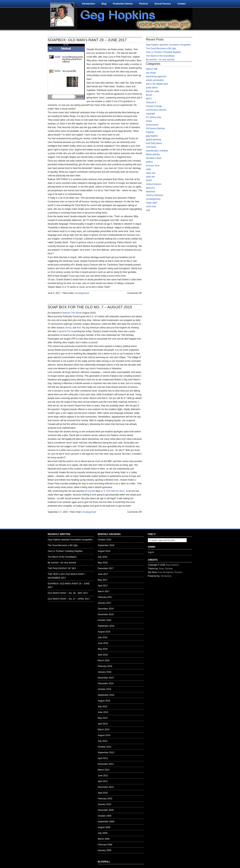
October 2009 (105, 816)
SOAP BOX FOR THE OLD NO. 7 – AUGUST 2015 (90, 307)
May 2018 (103, 563)
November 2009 (106, 810)
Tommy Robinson (155, 195)
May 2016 (103, 649)
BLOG (149, 95)
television (151, 192)
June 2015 (103, 712)
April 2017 (103, 586)
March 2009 (104, 839)
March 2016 (104, 660)
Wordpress (166, 576)
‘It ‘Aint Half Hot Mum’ (114, 491)
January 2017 (105, 603)
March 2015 (104, 730)
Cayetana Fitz (64, 331)
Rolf (79, 328)
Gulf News (151, 147)
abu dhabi (151, 73)
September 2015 (106, 695)
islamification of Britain (157, 151)
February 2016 (105, 666)
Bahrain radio (153, 91)
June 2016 (103, 643)
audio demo (152, 88)
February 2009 (105, 845)
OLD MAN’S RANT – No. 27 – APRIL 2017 (69, 599)
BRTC (149, 99)
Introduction (88, 4)
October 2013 (105, 747)
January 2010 (105, 804)
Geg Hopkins (172, 565)
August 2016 (104, 632)
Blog (104, 4)
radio (148, 169)
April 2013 (103, 758)
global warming (153, 140)
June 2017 (103, 574)
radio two (151, 177)
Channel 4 (151, 102)
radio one (151, 173)
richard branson (154, 184)
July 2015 (102, 707)
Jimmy (68, 328)
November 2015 (106, 683)
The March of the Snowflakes (160, 56)
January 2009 (105, 850)
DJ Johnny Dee (154, 117)
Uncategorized (82, 293)
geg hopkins (152, 136)
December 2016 (106, 609)
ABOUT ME (152, 69)
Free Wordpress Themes (170, 572)
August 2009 (104, 827)
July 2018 (102, 557)
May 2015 (103, 718)
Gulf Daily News (154, 143)
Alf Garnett (89, 491)
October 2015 (105, 689)
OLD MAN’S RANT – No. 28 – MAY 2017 (68, 593)
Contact (181, 4)
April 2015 (103, 724)
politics (149, 162)
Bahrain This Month (72, 313)
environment (152, 125)
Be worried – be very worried (160, 60)
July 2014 (102, 741)
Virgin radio (152, 203)
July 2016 (102, 637)
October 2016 (105, 620)
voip (148, 210)
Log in (151, 552)
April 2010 (103, 793)
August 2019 (104, 551)
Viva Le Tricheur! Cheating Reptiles (163, 52)
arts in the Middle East (157, 84)
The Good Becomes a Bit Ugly (161, 48)
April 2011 (103, 781)
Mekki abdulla (153, 154)
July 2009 (102, 833)
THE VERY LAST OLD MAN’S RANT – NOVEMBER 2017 (67, 576)
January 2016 (105, 672)
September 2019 (106, 545)
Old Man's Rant (154, 158)
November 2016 (106, 614)
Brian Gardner (166, 569)
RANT (149, 180)
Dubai (149, 121)
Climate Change (154, 106)
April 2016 (103, 655)
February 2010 (105, 799)
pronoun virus (153, 166)
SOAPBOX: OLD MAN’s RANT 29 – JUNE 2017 (87, 40)
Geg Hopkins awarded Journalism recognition (168, 45)
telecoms (150, 188)
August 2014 (104, 735)
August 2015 (104, 701)
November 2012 (106, 764)
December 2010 (106, 787)
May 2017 (103, 580)
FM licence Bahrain (156, 128)
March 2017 (104, 591)
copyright (151, 114)
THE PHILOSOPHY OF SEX (62, 568)
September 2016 (106, 626)
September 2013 (106, 753)
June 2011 (103, 776)
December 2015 (106, 678)
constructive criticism (156, 110)
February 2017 (105, 597)
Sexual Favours (163, 4)
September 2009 (106, 822)
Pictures (143, 4)
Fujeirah (150, 132)
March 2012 (104, 770)
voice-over (151, 206)
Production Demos (123, 4)
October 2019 (105, 540)
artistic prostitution (155, 80)
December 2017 (106, 568)
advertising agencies (156, 76)
